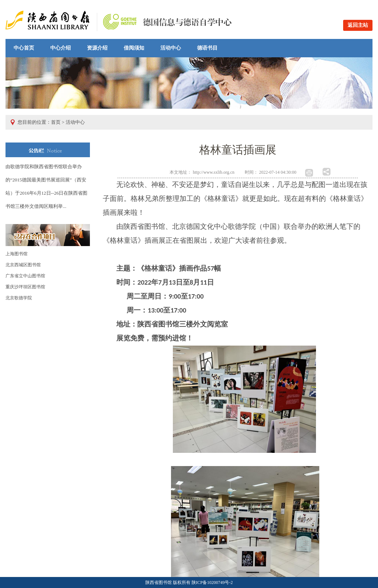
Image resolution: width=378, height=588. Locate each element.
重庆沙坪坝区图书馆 (25, 287)
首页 (56, 122)
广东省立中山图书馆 (25, 276)
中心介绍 (61, 48)
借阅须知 (134, 48)
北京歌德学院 (19, 298)
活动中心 (171, 48)
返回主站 (358, 25)
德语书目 (207, 48)
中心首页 (24, 48)
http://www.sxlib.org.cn (213, 172)
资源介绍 (97, 48)
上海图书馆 (17, 254)
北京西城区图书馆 (23, 265)
